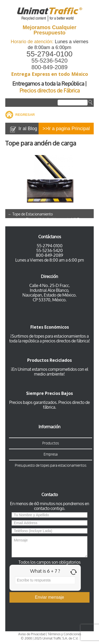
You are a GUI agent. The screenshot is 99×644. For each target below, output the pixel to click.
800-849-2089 (49, 67)
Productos (51, 443)
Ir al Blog (28, 129)
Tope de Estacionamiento (30, 214)
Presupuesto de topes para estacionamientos (51, 466)
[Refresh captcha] (74, 572)
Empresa (51, 454)
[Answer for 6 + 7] (45, 580)
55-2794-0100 (49, 54)
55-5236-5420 (49, 61)
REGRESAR (25, 115)
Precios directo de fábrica (67, 405)
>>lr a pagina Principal (66, 129)
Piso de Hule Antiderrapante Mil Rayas (59, 220)
